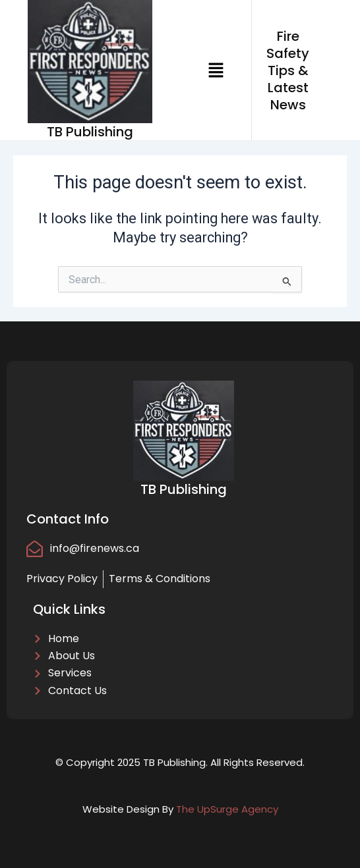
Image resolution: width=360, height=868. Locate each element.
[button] (216, 70)
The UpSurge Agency (227, 809)
